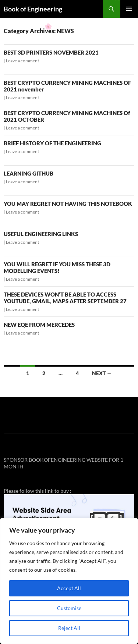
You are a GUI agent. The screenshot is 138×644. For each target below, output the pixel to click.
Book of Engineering (33, 9)
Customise (69, 608)
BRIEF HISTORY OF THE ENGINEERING (52, 143)
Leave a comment (22, 61)
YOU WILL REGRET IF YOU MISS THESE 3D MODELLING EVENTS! (57, 267)
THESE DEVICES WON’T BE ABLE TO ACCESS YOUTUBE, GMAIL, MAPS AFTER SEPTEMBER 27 (65, 298)
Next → (102, 373)
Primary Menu (129, 9)
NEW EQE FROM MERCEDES (39, 325)
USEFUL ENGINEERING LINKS (41, 234)
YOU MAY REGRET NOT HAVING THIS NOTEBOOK (68, 204)
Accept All (69, 588)
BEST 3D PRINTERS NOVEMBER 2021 (51, 52)
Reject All (69, 628)
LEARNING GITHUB (29, 173)
